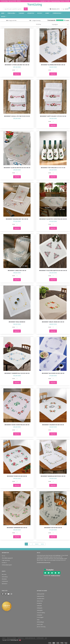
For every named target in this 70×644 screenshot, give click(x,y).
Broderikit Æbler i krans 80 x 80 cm (53, 322)
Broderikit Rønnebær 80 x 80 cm (17, 528)
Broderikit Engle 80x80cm (17, 322)
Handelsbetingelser (30, 638)
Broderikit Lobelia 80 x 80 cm (17, 270)
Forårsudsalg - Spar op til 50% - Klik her (11, 1)
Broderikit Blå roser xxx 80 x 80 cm (53, 373)
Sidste (42, 544)
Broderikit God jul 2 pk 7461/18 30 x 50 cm (17, 116)
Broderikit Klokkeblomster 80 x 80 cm (53, 65)
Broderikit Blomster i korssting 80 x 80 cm (53, 219)
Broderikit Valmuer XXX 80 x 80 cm (53, 425)
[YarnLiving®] (35, 4)
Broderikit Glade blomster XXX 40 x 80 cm (17, 168)
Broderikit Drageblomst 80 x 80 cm (17, 219)
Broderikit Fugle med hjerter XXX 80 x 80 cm (53, 270)
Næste (37, 544)
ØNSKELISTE (55, 9)
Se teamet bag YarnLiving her (44, 562)
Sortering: (38, 24)
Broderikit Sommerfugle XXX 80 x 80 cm (17, 373)
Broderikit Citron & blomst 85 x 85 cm (17, 65)
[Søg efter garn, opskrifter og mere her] (26, 9)
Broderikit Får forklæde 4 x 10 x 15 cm (53, 168)
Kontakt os (43, 1)
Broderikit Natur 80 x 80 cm (53, 528)
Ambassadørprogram (7, 565)
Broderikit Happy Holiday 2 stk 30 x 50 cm (53, 116)
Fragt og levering (55, 1)
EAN (49, 1)
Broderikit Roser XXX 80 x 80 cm (17, 476)
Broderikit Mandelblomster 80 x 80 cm (53, 476)
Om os (63, 1)
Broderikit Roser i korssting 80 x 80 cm (17, 425)
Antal (14, 70)
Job (46, 638)
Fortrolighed (40, 638)
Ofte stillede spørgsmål (7, 558)
